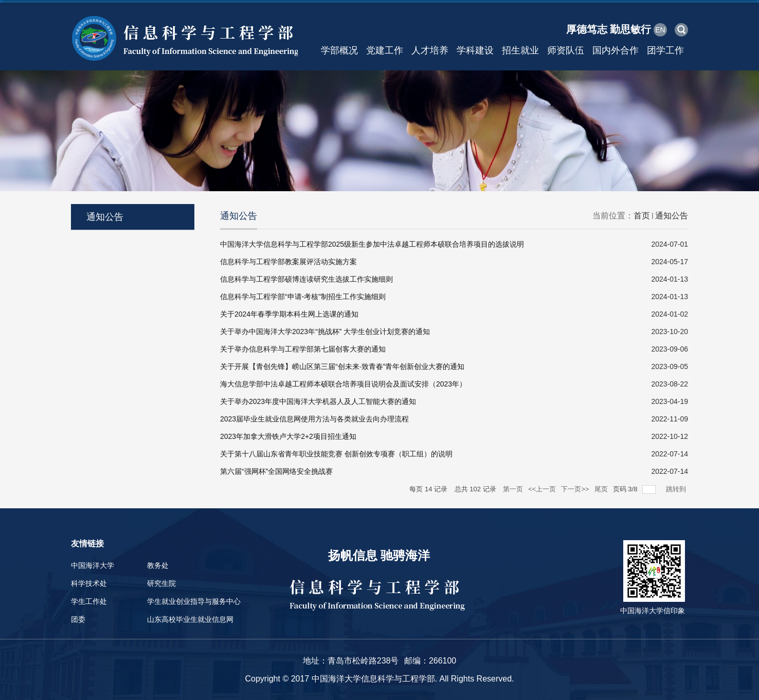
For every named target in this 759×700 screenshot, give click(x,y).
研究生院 (161, 583)
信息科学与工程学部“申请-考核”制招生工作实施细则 (303, 297)
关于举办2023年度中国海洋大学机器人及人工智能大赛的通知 (318, 401)
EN (660, 30)
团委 (78, 619)
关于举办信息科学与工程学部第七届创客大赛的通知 (303, 349)
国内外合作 (616, 50)
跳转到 (677, 489)
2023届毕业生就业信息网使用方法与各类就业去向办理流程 (314, 419)
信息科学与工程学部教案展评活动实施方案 (288, 262)
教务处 (158, 565)
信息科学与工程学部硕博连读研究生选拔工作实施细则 (306, 279)
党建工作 (385, 50)
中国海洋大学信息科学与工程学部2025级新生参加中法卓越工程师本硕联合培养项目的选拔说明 (372, 244)
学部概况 (339, 50)
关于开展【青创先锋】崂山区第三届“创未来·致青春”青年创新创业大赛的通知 (342, 366)
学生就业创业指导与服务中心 (194, 601)
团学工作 (665, 50)
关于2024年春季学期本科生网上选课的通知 (289, 314)
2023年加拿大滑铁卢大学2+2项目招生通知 (288, 436)
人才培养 (430, 50)
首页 (642, 216)
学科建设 (475, 50)
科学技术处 (89, 583)
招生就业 (520, 50)
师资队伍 (566, 50)
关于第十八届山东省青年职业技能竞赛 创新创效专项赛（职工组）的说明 (336, 454)
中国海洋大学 (93, 565)
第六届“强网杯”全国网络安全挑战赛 (276, 471)
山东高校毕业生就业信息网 (190, 619)
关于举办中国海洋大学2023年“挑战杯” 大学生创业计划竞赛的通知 (325, 331)
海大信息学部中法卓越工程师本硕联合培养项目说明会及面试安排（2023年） (343, 384)
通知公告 (672, 216)
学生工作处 (89, 601)
